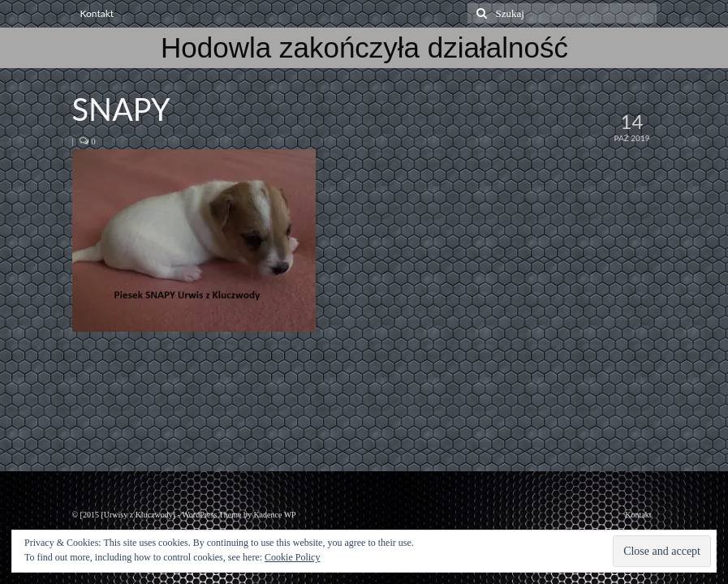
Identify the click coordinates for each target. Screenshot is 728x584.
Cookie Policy (292, 557)
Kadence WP (274, 515)
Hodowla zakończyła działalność (364, 47)
